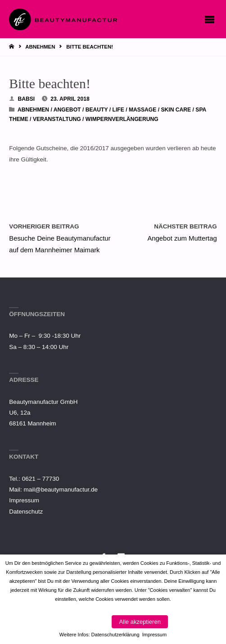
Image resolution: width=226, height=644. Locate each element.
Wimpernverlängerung (122, 119)
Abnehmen (40, 47)
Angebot (67, 110)
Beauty (97, 110)
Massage (142, 110)
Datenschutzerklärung (115, 635)
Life (118, 110)
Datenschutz (26, 512)
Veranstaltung (57, 119)
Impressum (24, 500)
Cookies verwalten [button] (82, 622)
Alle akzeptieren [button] (140, 622)
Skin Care (176, 110)
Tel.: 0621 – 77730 (34, 479)
